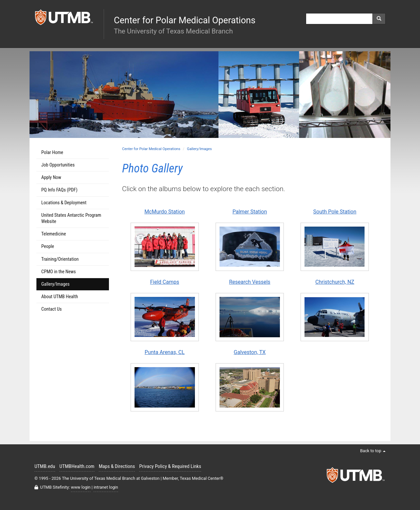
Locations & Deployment (64, 203)
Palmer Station (250, 212)
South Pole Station (335, 212)
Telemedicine (54, 234)
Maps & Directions (117, 466)
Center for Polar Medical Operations (151, 149)
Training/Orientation (60, 259)
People (48, 246)
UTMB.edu (45, 466)
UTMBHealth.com (77, 466)
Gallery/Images (199, 149)
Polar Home (52, 153)
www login (81, 487)
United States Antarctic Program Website (71, 218)
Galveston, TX (250, 352)
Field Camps (165, 282)
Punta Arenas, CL (165, 352)
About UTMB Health (60, 297)
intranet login (106, 487)
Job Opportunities (58, 165)
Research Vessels (250, 282)
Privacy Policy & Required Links (170, 466)
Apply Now (51, 177)
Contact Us (52, 309)
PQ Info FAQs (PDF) (59, 190)
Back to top (373, 451)
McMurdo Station (165, 212)
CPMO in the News (59, 272)
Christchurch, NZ (335, 282)
